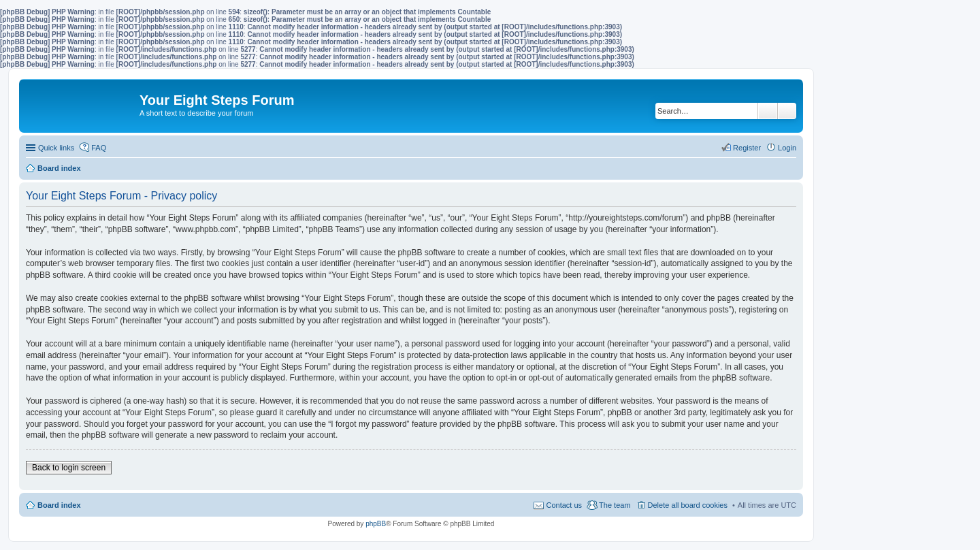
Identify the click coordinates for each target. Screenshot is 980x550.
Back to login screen (69, 468)
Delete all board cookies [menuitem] (688, 505)
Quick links (56, 148)
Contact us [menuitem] (564, 505)
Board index (59, 505)
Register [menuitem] (747, 148)
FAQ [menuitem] (99, 148)
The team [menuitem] (615, 505)
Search (768, 111)
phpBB (376, 524)
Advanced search (787, 111)
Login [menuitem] (787, 148)
